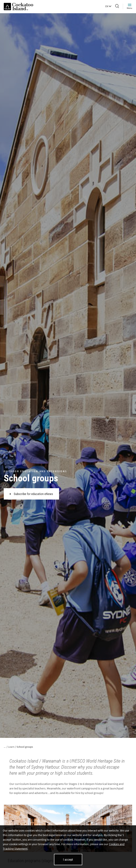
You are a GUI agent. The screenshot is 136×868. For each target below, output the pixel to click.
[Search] (117, 6)
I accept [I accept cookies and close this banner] (68, 860)
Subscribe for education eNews (31, 494)
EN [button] (108, 6)
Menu (130, 6)
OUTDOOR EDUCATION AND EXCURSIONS (35, 471)
